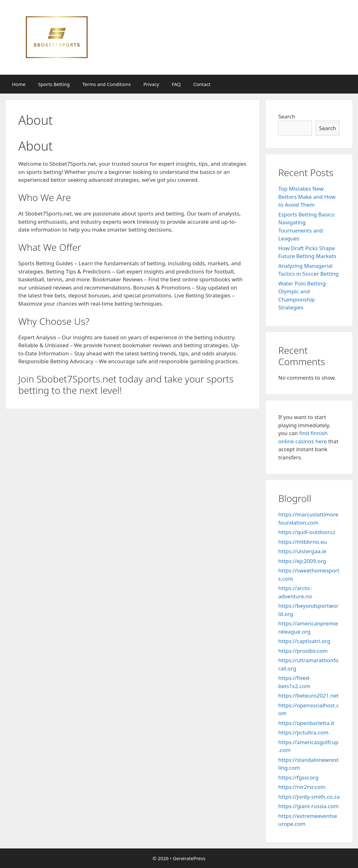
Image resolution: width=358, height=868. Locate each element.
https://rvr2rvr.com (302, 787)
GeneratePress (189, 858)
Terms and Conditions (107, 84)
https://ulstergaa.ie (302, 551)
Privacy (151, 84)
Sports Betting (54, 84)
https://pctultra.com (303, 732)
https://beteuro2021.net (309, 696)
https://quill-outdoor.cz (307, 532)
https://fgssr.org (298, 777)
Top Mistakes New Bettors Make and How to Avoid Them (307, 197)
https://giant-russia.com (309, 806)
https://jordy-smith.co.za (309, 797)
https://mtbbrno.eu (303, 542)
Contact (202, 84)
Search (287, 116)
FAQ (176, 84)
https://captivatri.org (304, 641)
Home (19, 84)
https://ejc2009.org (302, 561)
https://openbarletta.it (306, 723)
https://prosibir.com (303, 651)
